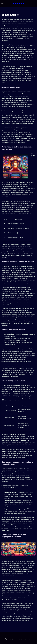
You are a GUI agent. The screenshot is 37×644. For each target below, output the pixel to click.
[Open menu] (2, 4)
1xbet (27, 55)
